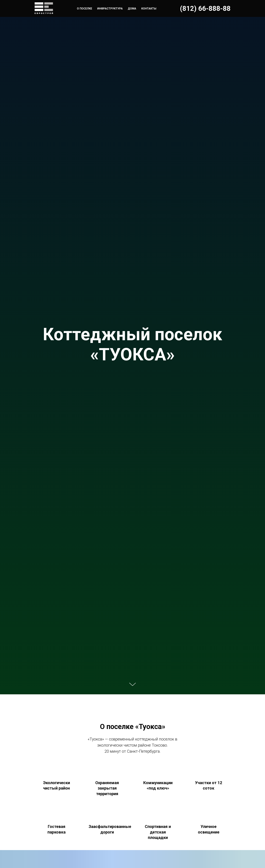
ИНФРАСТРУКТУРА (110, 9)
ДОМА (132, 9)
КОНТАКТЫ (149, 9)
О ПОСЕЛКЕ (85, 9)
